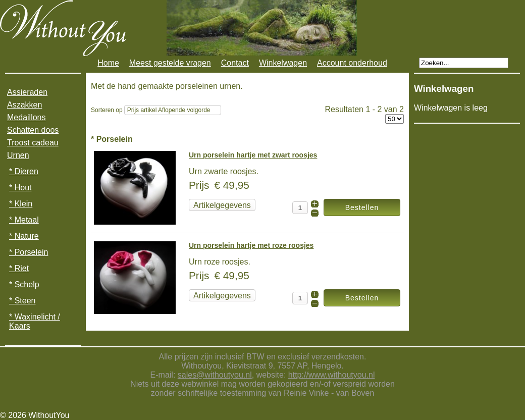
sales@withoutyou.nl (215, 375)
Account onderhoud (352, 63)
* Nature (24, 236)
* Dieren (24, 171)
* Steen (22, 301)
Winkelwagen (283, 63)
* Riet (19, 268)
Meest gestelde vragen (170, 63)
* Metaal (24, 220)
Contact (235, 63)
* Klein (21, 204)
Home (108, 63)
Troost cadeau (33, 143)
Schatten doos (33, 130)
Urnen (18, 155)
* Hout (20, 188)
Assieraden (27, 92)
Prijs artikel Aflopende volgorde (169, 110)
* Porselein (29, 252)
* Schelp (24, 284)
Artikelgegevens (222, 205)
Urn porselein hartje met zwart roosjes (253, 155)
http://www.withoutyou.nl (332, 375)
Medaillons (26, 117)
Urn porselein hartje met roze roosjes (251, 245)
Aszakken (24, 105)
